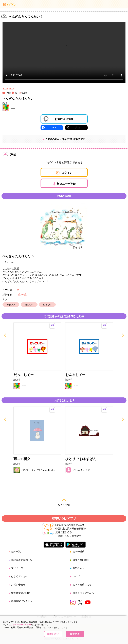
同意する (75, 634)
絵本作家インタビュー (23, 601)
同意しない (53, 634)
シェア (53, 128)
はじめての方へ (20, 576)
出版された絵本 (81, 560)
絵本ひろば (64, 5)
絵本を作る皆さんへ (83, 593)
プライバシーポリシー (21, 625)
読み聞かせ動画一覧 (22, 560)
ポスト (78, 128)
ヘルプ (76, 576)
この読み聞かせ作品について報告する (65, 139)
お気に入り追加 (64, 119)
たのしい (29, 305)
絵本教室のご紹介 (21, 593)
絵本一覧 (16, 551)
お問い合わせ (18, 585)
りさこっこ (8, 262)
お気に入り (79, 568)
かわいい (11, 305)
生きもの (47, 305)
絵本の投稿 (79, 551)
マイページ (17, 568)
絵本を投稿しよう (82, 585)
